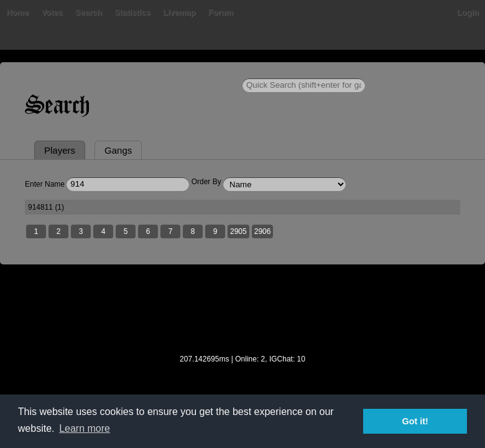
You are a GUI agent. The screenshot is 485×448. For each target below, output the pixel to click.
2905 (238, 231)
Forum (221, 12)
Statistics (132, 12)
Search (89, 12)
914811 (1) (46, 207)
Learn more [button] (85, 428)
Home (17, 12)
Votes (52, 12)
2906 (263, 231)
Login (468, 12)
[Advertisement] (242, 317)
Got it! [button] (415, 421)
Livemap (179, 12)
